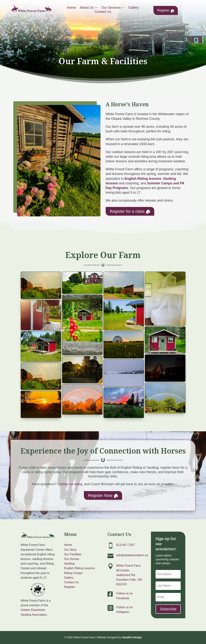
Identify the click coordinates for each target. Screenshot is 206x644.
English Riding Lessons (79, 568)
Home (68, 545)
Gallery (69, 578)
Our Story (70, 550)
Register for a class (130, 211)
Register (166, 10)
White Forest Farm (128, 566)
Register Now (103, 495)
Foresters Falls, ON (129, 580)
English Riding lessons (143, 179)
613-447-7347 (125, 545)
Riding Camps (73, 573)
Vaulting (69, 564)
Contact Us (71, 582)
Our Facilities (73, 554)
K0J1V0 (121, 584)
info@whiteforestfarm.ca (132, 555)
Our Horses (72, 559)
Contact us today (70, 484)
